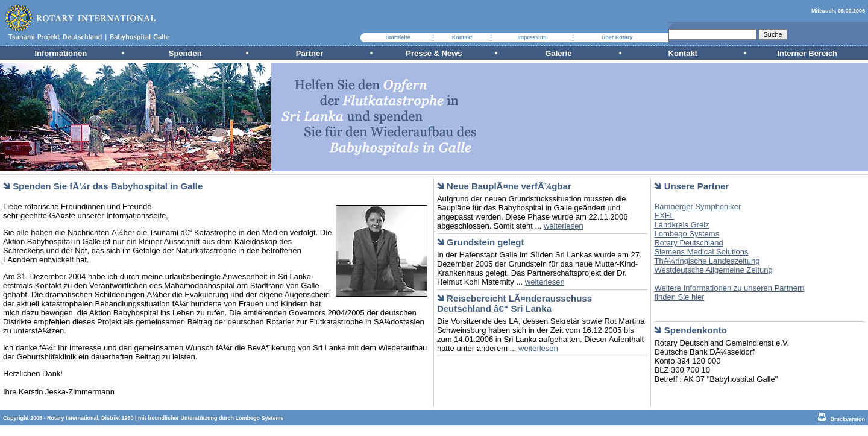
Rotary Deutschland (688, 243)
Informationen (61, 53)
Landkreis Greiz (681, 225)
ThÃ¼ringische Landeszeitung (707, 261)
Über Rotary (617, 37)
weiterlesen (564, 226)
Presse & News (434, 53)
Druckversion (848, 419)
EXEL (664, 216)
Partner (310, 53)
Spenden (185, 53)
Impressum (532, 37)
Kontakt (462, 37)
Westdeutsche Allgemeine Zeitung (713, 270)
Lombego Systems (687, 234)
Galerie (558, 53)
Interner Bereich (807, 53)
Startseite (398, 37)
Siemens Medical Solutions (701, 252)
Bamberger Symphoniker (697, 207)
